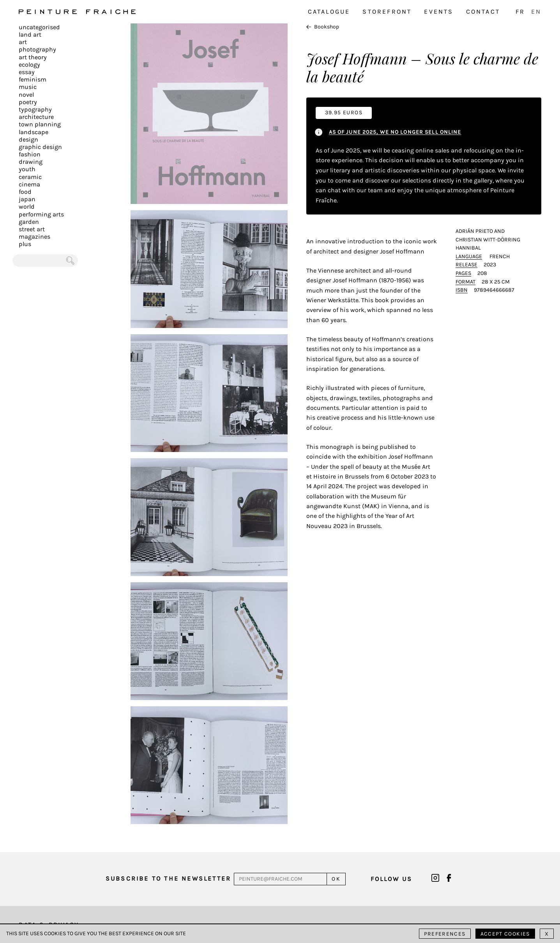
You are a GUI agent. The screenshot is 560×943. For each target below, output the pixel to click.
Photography (37, 49)
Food (25, 192)
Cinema (29, 184)
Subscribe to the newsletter (168, 878)
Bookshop (323, 27)
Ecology (29, 65)
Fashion (30, 154)
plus (25, 244)
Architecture (36, 117)
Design (28, 139)
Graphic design (40, 147)
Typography (35, 109)
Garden (29, 222)
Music (28, 87)
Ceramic (30, 177)
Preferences (445, 934)
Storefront (387, 12)
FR (520, 12)
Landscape (34, 132)
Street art (32, 229)
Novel (26, 95)
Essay (27, 72)
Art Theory (33, 57)
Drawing (31, 162)
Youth (27, 169)
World (27, 207)
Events (439, 12)
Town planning (40, 124)
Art (23, 42)
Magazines (34, 237)
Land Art (30, 35)
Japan (27, 199)
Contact (483, 12)
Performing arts (41, 214)
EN (536, 12)
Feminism (33, 79)
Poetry (28, 102)
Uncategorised (39, 27)
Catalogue (329, 12)
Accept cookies (505, 934)
